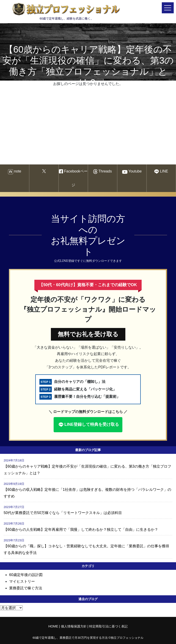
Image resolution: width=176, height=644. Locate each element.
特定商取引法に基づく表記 (108, 626)
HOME (53, 626)
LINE (161, 172)
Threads (103, 172)
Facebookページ (73, 178)
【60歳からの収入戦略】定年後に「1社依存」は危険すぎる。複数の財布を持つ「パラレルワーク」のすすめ (87, 493)
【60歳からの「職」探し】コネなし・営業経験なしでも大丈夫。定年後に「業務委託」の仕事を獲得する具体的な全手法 (86, 549)
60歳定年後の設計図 (26, 575)
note (15, 172)
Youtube (132, 172)
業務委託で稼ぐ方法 (26, 588)
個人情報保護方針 (74, 626)
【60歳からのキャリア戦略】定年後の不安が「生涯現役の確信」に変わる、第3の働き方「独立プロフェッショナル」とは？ (87, 470)
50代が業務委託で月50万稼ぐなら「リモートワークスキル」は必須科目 (63, 513)
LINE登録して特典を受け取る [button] (88, 425)
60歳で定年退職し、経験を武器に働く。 (67, 11)
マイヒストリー (22, 581)
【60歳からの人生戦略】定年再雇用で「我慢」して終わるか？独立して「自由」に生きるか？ (81, 530)
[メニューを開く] (168, 8)
